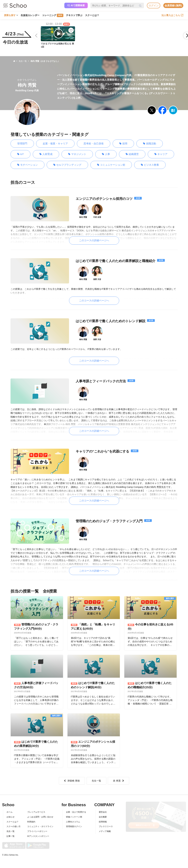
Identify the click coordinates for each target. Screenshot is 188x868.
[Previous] (37, 36)
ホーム (10, 809)
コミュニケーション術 (111, 165)
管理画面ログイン (74, 824)
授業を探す (11, 15)
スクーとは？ (92, 15)
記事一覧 (11, 833)
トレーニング (53, 15)
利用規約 (31, 819)
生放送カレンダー (30, 15)
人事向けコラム (73, 819)
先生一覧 (96, 778)
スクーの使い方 (14, 824)
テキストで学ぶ (74, 15)
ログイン (154, 5)
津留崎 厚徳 (72, 778)
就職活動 (150, 144)
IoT (21, 154)
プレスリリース (106, 824)
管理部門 (22, 143)
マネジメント (77, 154)
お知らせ (11, 814)
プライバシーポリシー (37, 829)
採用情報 (103, 819)
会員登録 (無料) (173, 5)
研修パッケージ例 (74, 814)
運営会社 (103, 809)
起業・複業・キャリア (55, 143)
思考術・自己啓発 (94, 143)
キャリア (161, 154)
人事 (106, 154)
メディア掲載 (105, 829)
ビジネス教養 (150, 165)
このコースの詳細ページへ (94, 240)
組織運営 (132, 154)
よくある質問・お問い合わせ (40, 814)
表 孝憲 (118, 778)
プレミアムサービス (36, 809)
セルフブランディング (67, 165)
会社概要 (103, 814)
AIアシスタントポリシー (38, 833)
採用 (123, 144)
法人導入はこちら (172, 15)
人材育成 (46, 154)
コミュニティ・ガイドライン (40, 824)
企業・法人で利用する (76, 809)
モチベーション (27, 165)
